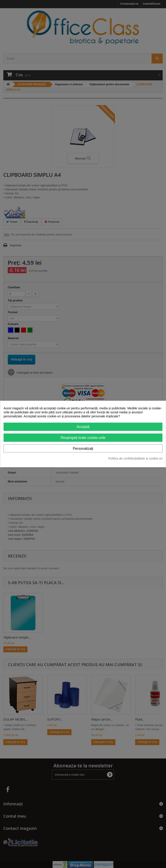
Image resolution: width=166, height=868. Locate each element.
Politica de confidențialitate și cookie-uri (135, 458)
